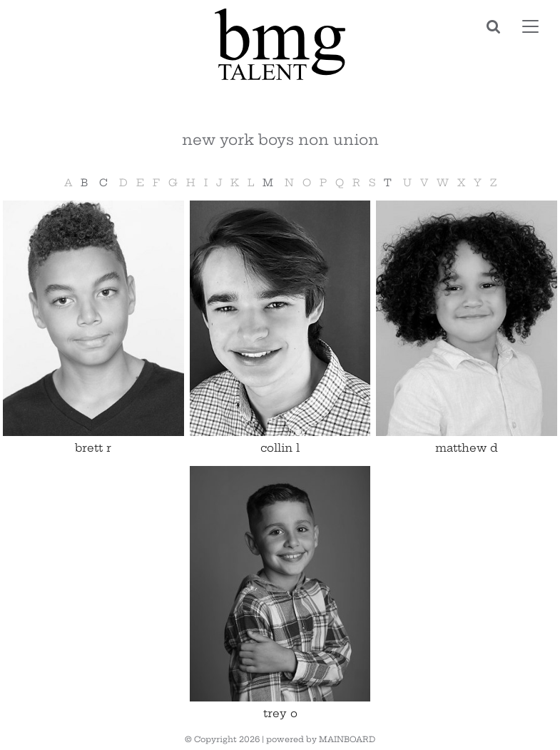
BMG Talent (280, 44)
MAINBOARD (347, 739)
